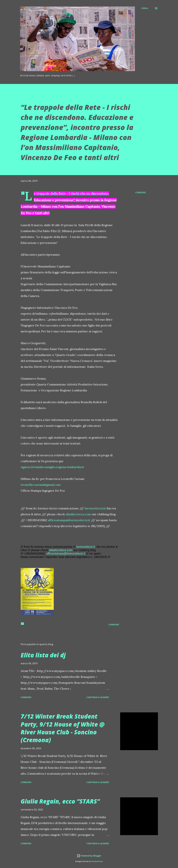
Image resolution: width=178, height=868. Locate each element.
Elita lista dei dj (43, 655)
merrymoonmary (97, 861)
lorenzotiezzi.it (95, 508)
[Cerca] (145, 8)
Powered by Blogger (89, 856)
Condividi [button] (141, 192)
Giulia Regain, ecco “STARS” (60, 801)
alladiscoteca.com (78, 514)
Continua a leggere (98, 697)
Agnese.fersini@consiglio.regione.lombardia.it (52, 467)
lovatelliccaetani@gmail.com (41, 485)
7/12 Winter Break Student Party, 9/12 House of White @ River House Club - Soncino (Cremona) (63, 728)
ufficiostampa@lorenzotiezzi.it (69, 520)
